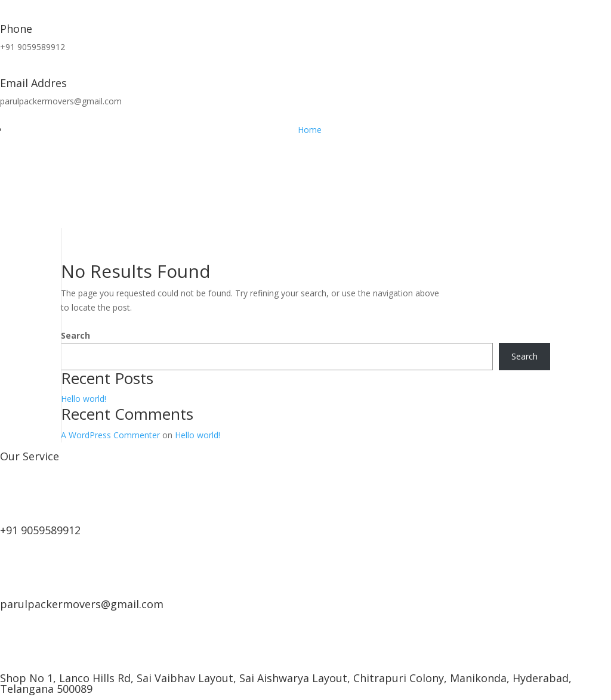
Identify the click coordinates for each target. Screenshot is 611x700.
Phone (16, 29)
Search (75, 335)
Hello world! (84, 399)
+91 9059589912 (40, 530)
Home (310, 130)
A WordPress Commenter (110, 435)
